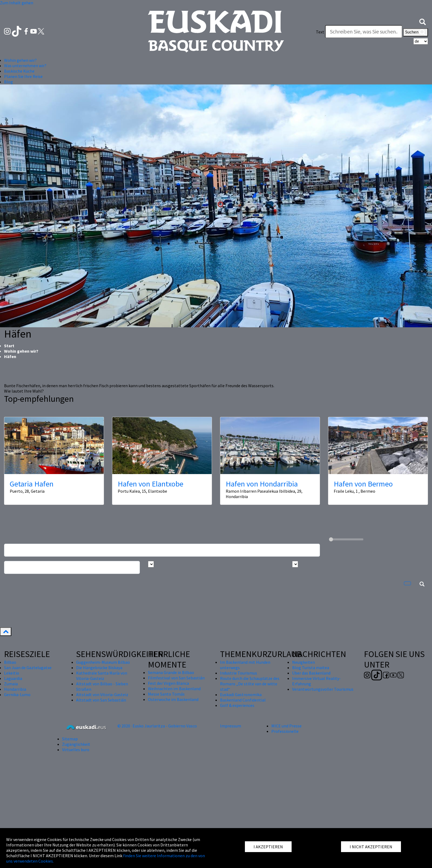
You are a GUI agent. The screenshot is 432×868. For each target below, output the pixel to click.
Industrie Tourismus (239, 673)
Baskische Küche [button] (19, 71)
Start (9, 346)
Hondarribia (15, 689)
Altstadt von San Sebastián (101, 700)
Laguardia (13, 678)
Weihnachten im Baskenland (174, 689)
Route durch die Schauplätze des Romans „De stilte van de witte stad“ (250, 684)
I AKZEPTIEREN (268, 847)
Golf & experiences (237, 705)
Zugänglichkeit (76, 744)
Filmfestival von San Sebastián (176, 678)
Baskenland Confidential (243, 700)
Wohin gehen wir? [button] (20, 60)
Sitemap (70, 739)
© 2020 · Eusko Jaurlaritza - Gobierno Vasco (157, 726)
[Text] (364, 32)
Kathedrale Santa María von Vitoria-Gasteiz (102, 676)
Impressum (231, 726)
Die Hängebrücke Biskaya (99, 668)
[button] (423, 21)
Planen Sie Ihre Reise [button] (23, 76)
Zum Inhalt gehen (17, 3)
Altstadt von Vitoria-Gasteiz (102, 695)
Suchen (416, 32)
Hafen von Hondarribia (262, 484)
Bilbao (10, 662)
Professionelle (285, 731)
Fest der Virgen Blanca (168, 683)
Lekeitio (12, 673)
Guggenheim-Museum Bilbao (103, 662)
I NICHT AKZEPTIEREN (371, 847)
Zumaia (11, 684)
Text (320, 32)
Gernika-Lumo (17, 695)
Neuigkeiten (303, 662)
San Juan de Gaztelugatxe (28, 668)
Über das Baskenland (311, 673)
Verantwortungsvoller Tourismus (323, 689)
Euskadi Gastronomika (241, 695)
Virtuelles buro (76, 750)
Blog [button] (9, 82)
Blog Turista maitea (311, 668)
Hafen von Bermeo (363, 484)
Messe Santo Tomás (166, 694)
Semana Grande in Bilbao (171, 672)
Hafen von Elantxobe (151, 484)
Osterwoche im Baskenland (173, 699)
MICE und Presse (286, 726)
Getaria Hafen (32, 484)
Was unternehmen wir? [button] (25, 66)
